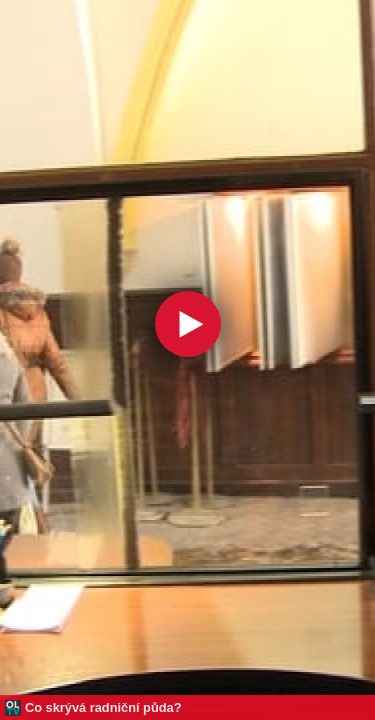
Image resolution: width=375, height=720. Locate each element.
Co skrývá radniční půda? (103, 707)
